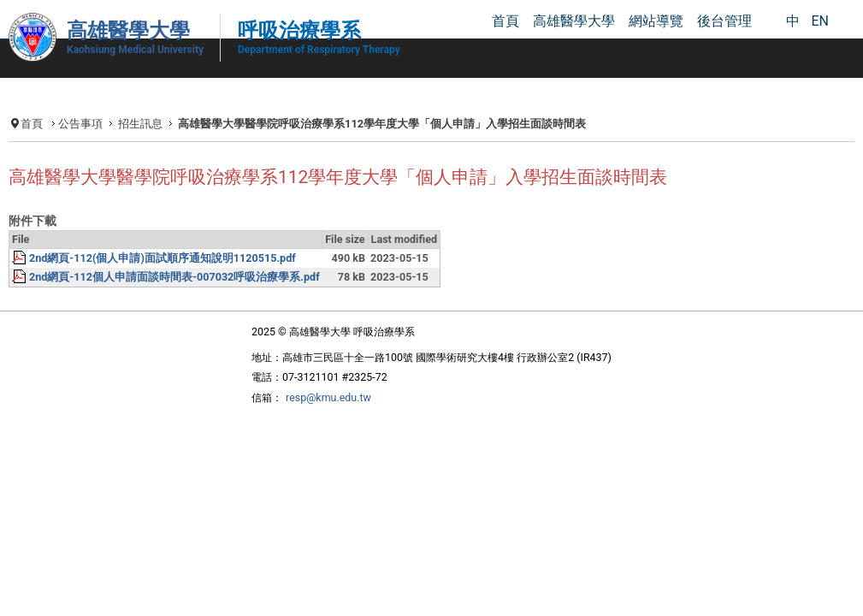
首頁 (45, 121)
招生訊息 (160, 121)
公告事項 (97, 121)
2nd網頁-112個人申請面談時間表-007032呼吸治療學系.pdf (202, 311)
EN (820, 21)
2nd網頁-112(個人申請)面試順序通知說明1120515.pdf (189, 290)
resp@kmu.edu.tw (310, 436)
